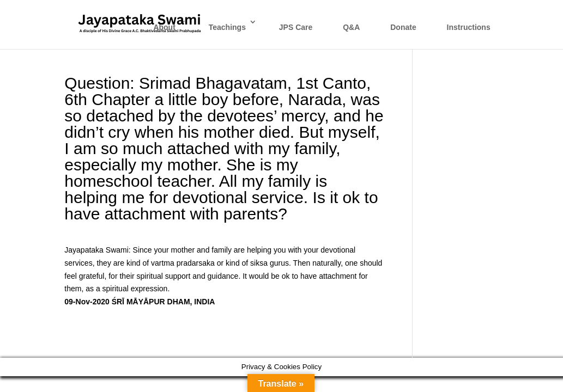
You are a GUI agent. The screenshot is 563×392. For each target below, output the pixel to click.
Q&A (351, 27)
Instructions (469, 27)
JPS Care (296, 27)
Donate (403, 27)
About (164, 27)
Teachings (227, 27)
